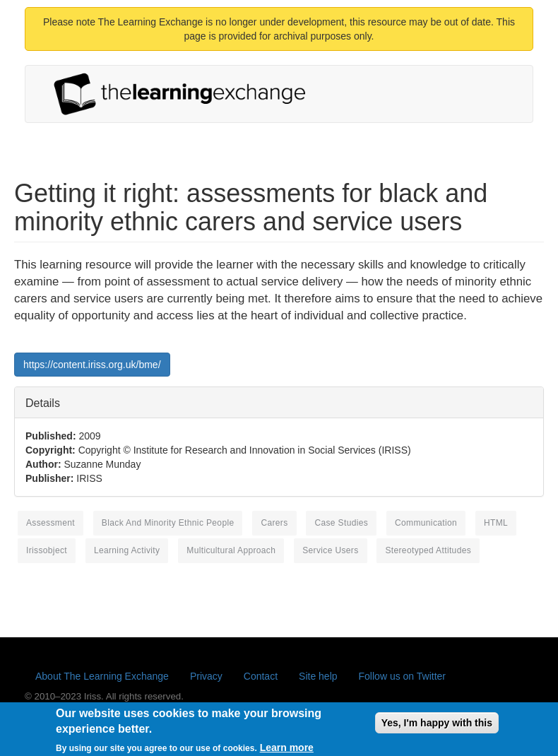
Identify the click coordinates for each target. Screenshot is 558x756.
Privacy (206, 676)
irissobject (47, 550)
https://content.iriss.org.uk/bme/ (92, 365)
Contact (261, 676)
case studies (341, 523)
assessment (51, 523)
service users (330, 550)
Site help (318, 676)
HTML (496, 523)
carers (274, 523)
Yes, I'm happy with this (437, 726)
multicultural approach (231, 550)
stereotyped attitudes (428, 550)
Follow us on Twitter (402, 676)
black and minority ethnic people (168, 523)
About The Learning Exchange (102, 676)
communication (426, 523)
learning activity (127, 550)
